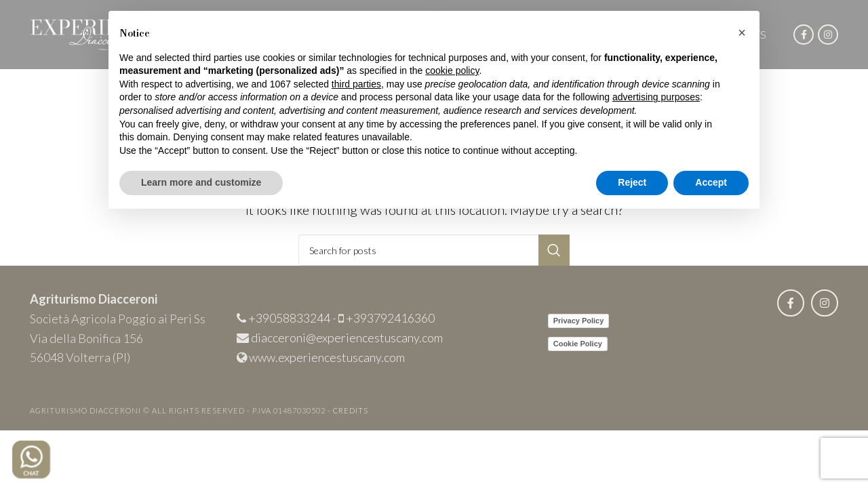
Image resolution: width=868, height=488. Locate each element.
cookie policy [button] (452, 70)
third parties (356, 84)
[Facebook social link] (804, 35)
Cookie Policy (578, 344)
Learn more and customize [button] (201, 182)
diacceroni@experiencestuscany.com (347, 338)
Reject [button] (632, 182)
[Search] (434, 250)
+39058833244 (289, 318)
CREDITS (351, 410)
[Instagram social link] (828, 35)
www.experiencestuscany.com (327, 357)
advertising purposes (656, 97)
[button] (742, 33)
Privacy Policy (579, 321)
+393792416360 (390, 318)
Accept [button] (711, 182)
